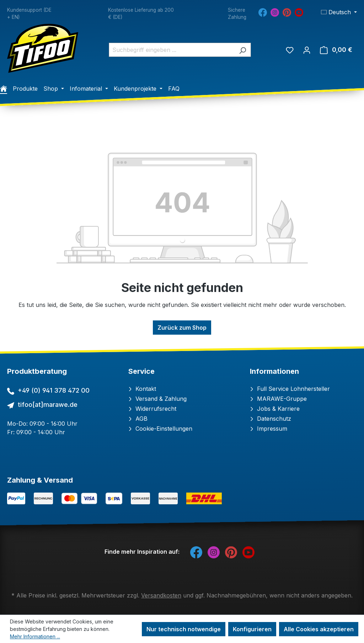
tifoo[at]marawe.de (48, 405)
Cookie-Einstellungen (160, 429)
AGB (138, 419)
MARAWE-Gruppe (278, 399)
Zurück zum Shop (182, 328)
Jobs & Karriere (275, 409)
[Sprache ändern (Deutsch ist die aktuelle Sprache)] (339, 12)
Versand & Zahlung (157, 399)
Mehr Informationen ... (35, 636)
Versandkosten (161, 595)
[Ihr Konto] (307, 50)
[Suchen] (243, 50)
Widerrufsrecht (152, 409)
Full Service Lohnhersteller (290, 389)
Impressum (269, 429)
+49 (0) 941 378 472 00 (54, 390)
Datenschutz (271, 419)
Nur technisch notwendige (184, 629)
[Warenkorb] (336, 50)
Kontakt (142, 389)
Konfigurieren (252, 629)
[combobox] (172, 50)
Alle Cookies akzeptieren (319, 629)
